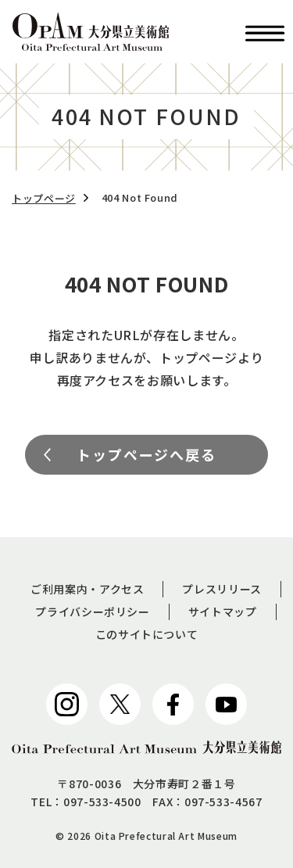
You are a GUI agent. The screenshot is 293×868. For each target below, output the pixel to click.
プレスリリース (222, 589)
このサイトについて (147, 634)
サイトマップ (223, 612)
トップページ (44, 198)
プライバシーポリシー (92, 612)
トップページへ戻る (146, 454)
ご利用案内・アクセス (87, 589)
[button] (265, 32)
